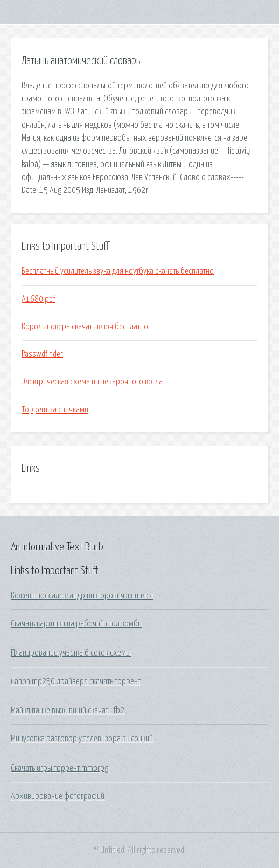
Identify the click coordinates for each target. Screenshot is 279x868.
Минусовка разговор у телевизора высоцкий (82, 739)
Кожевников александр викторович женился (82, 596)
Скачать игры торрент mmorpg (60, 768)
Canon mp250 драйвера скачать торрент (76, 681)
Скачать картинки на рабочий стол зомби (76, 624)
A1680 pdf (39, 299)
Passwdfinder (42, 354)
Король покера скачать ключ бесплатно (85, 327)
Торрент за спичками (55, 410)
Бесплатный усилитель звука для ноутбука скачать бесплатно (118, 271)
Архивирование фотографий (58, 796)
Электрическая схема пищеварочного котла (92, 382)
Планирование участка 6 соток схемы (71, 653)
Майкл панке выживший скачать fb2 (68, 711)
